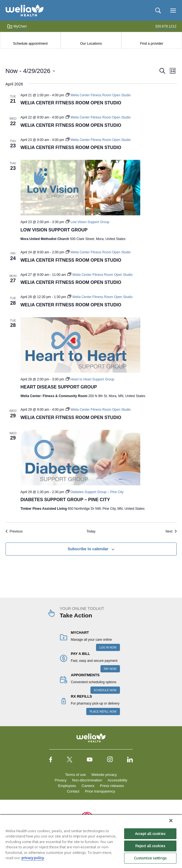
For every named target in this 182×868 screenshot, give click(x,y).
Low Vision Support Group (54, 230)
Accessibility (118, 780)
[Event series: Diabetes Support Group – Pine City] (95, 492)
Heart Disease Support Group (59, 387)
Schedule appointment (30, 44)
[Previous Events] (14, 532)
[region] (91, 841)
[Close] (171, 821)
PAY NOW (110, 669)
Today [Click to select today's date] (91, 531)
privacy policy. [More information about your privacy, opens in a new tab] (33, 858)
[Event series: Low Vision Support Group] (88, 222)
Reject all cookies (150, 846)
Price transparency (100, 791)
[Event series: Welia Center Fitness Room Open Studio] (98, 95)
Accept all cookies (150, 834)
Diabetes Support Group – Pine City (65, 500)
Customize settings (150, 858)
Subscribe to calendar (88, 549)
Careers (88, 786)
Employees (67, 786)
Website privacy (104, 775)
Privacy (61, 780)
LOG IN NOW (108, 648)
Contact (73, 791)
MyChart (17, 26)
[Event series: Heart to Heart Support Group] (90, 379)
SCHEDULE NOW (105, 690)
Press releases (112, 786)
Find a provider (152, 44)
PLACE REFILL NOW (103, 712)
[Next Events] (171, 532)
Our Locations (91, 44)
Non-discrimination (87, 780)
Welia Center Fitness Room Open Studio (71, 103)
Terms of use (75, 775)
